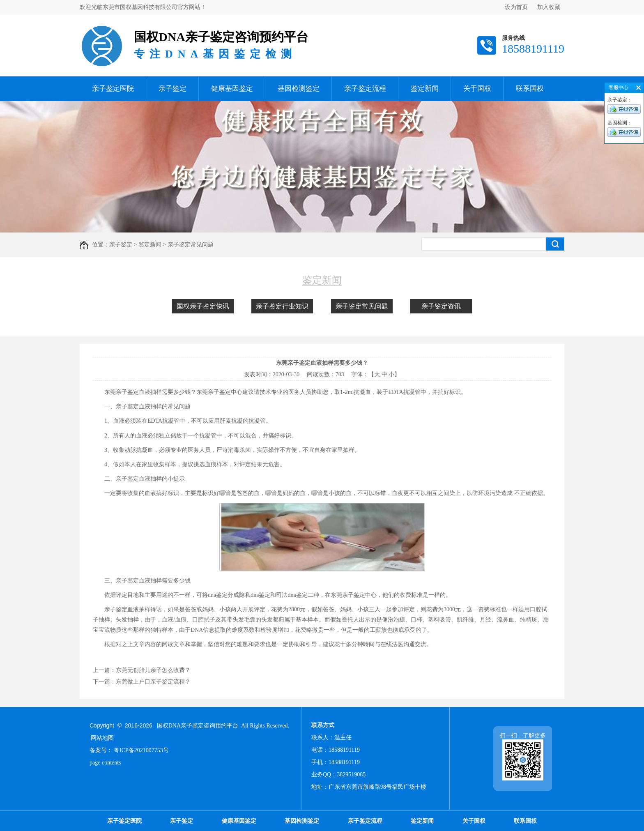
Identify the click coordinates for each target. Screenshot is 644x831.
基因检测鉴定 (299, 89)
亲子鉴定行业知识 (282, 306)
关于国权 (477, 89)
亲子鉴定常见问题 (362, 306)
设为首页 (516, 7)
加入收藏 (549, 7)
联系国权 (530, 89)
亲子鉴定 (172, 89)
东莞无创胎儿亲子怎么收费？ (153, 670)
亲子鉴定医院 (113, 89)
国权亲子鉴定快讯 (203, 306)
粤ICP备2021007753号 (141, 750)
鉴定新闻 (425, 89)
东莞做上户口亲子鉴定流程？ (153, 682)
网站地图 (102, 738)
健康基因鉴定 (232, 89)
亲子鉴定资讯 (441, 306)
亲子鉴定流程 (365, 89)
